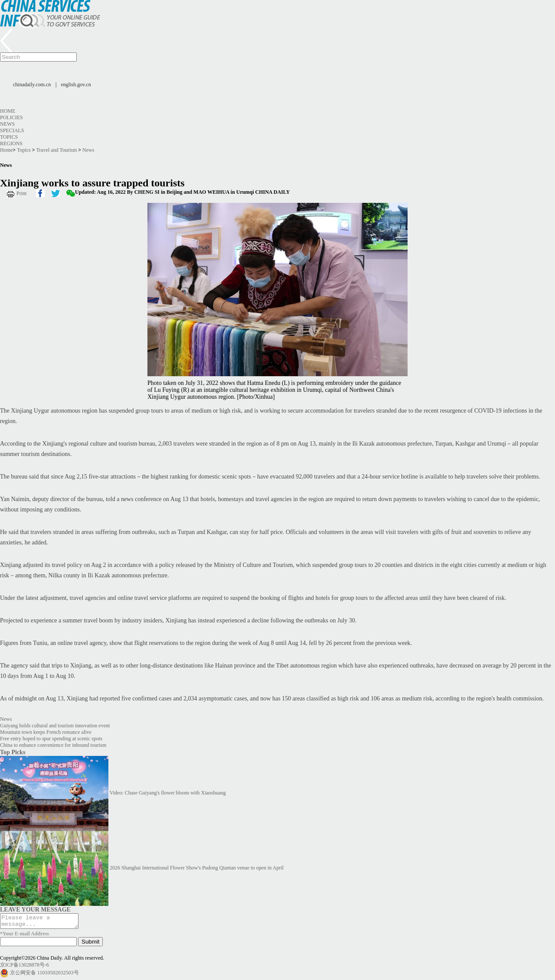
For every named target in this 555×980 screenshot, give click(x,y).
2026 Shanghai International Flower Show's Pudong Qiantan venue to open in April (197, 868)
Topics (9, 137)
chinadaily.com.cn (32, 85)
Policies (11, 117)
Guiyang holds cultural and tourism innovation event (55, 726)
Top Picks (13, 752)
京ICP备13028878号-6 (24, 967)
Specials (12, 130)
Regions (11, 143)
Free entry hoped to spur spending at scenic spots (51, 739)
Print (21, 193)
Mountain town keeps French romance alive (46, 732)
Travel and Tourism (56, 150)
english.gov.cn (76, 85)
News (7, 124)
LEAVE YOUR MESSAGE (35, 909)
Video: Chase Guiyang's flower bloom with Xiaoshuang (168, 793)
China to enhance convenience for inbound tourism (53, 745)
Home (8, 111)
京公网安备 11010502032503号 (44, 975)
